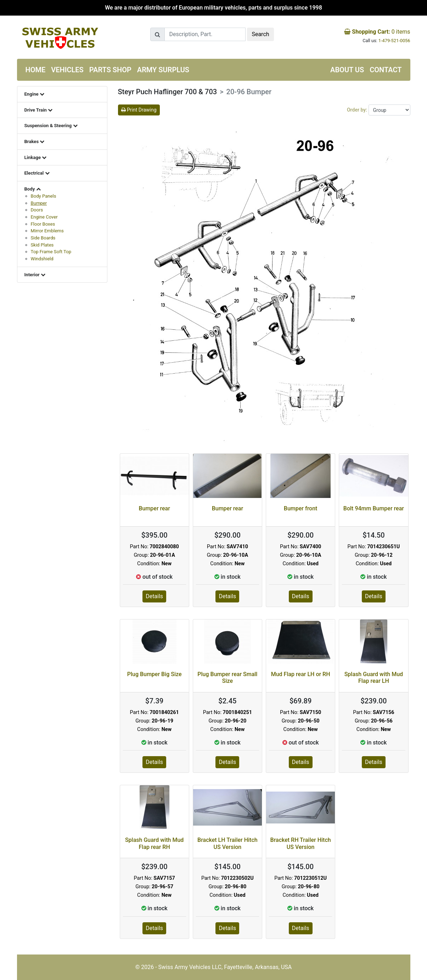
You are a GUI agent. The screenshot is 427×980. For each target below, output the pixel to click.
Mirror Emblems (47, 231)
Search (260, 34)
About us (347, 70)
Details (154, 596)
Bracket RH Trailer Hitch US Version (301, 843)
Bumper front (301, 508)
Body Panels (44, 196)
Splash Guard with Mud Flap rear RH (154, 843)
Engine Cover (44, 217)
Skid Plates (42, 245)
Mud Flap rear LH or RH (301, 674)
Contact (386, 70)
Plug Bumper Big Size (154, 674)
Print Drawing (139, 110)
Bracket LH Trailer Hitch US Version (227, 843)
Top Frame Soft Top (51, 252)
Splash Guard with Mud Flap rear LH (374, 678)
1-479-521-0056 (394, 41)
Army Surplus (163, 70)
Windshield (42, 259)
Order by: (358, 110)
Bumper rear (154, 508)
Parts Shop (110, 70)
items (377, 32)
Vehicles (67, 70)
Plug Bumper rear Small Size (227, 678)
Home (36, 70)
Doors (37, 210)
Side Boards (43, 238)
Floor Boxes (43, 224)
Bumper (39, 203)
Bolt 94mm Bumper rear (374, 508)
